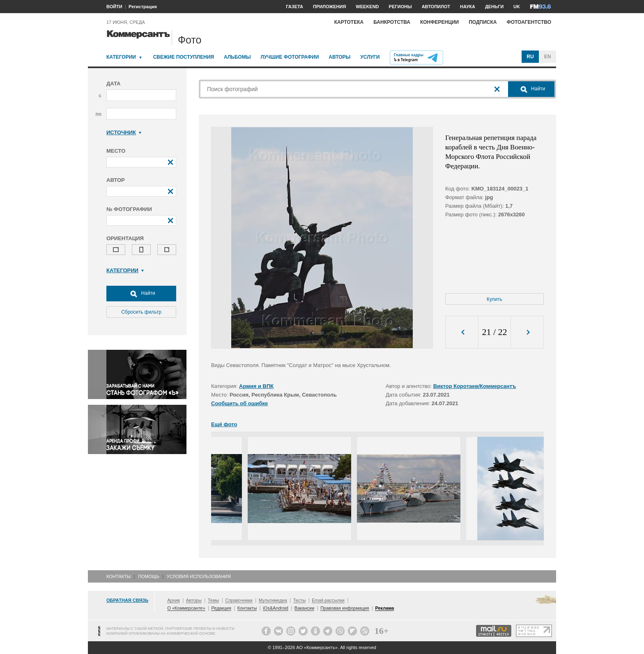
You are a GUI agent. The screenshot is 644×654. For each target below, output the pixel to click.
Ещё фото (224, 424)
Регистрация (143, 7)
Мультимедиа (273, 600)
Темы (214, 600)
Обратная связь (127, 600)
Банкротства (392, 22)
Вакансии (305, 608)
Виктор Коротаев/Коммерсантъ (475, 386)
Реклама (384, 608)
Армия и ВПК (256, 386)
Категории (121, 57)
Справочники (239, 600)
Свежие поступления (184, 57)
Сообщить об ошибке (239, 403)
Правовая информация (345, 608)
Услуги (370, 57)
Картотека (349, 22)
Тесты (300, 600)
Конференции (439, 22)
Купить (494, 299)
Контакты (118, 576)
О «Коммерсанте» (186, 608)
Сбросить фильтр (141, 312)
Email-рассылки (328, 600)
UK (517, 7)
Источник (124, 132)
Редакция (221, 608)
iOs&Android (276, 608)
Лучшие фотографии (290, 57)
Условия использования (199, 576)
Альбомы (237, 57)
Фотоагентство (529, 22)
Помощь (149, 576)
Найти (141, 294)
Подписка (483, 22)
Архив (174, 600)
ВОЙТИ (114, 7)
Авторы (339, 57)
